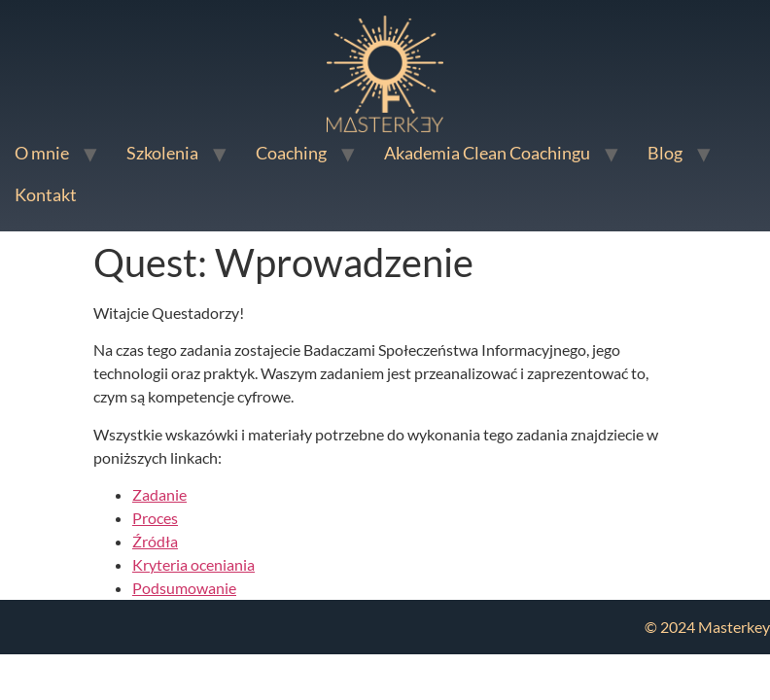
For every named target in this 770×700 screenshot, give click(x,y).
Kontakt (46, 194)
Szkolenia (162, 153)
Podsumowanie (184, 588)
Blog (665, 153)
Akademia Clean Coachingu (487, 153)
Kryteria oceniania (193, 564)
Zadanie (159, 494)
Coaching (291, 153)
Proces (155, 518)
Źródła (155, 541)
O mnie (42, 153)
